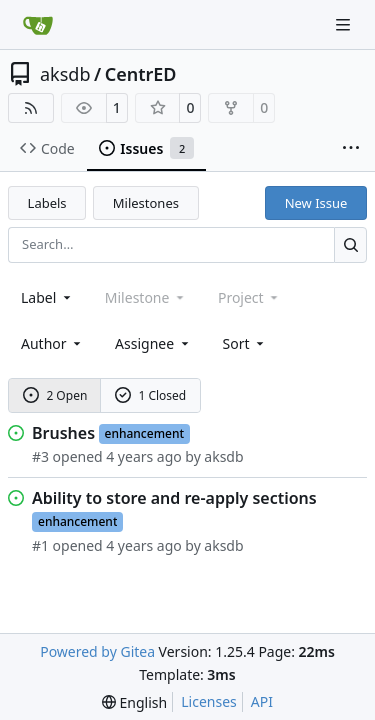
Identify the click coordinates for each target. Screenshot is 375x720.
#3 (40, 456)
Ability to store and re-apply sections (174, 498)
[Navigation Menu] (345, 24)
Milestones (146, 203)
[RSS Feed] (31, 108)
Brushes (63, 433)
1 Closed (151, 395)
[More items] (351, 149)
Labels (47, 203)
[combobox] (47, 297)
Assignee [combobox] (153, 343)
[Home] (38, 25)
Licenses (209, 701)
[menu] (245, 343)
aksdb (65, 74)
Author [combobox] (52, 343)
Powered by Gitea (97, 651)
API (262, 701)
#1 (40, 545)
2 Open (55, 395)
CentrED (141, 74)
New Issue (316, 203)
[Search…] (350, 244)
